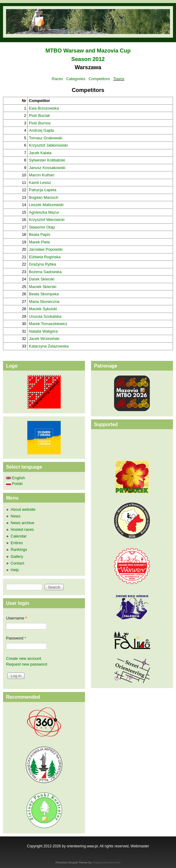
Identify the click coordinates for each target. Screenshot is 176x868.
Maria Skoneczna (44, 302)
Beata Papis (39, 234)
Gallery (17, 556)
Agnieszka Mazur (44, 212)
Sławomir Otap (42, 227)
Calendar (19, 536)
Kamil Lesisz (40, 183)
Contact (17, 563)
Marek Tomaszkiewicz (48, 324)
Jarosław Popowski (46, 249)
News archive (22, 523)
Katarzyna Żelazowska (49, 346)
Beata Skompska (44, 294)
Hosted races (22, 529)
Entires (17, 543)
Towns (119, 79)
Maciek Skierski (42, 287)
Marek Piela (39, 242)
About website (23, 509)
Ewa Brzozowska (44, 108)
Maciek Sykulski (43, 309)
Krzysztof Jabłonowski (48, 145)
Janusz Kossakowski (47, 168)
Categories (76, 79)
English (15, 478)
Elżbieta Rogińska (45, 257)
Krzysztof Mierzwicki (47, 220)
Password (16, 638)
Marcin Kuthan (42, 175)
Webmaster (140, 846)
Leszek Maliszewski (46, 205)
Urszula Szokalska (45, 316)
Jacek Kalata (40, 153)
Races (58, 79)
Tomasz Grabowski (46, 138)
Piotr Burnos (40, 123)
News (16, 516)
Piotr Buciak (39, 115)
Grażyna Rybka (42, 264)
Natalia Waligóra (43, 331)
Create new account (24, 658)
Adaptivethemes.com (106, 862)
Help (15, 570)
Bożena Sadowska (45, 272)
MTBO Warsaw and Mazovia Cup (88, 51)
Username (17, 618)
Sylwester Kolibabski (47, 160)
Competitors (99, 79)
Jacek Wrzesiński (44, 339)
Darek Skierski (42, 279)
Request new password (27, 664)
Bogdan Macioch (44, 197)
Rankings (19, 549)
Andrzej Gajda (41, 130)
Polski (14, 484)
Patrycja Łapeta (42, 190)
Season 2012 (88, 59)
